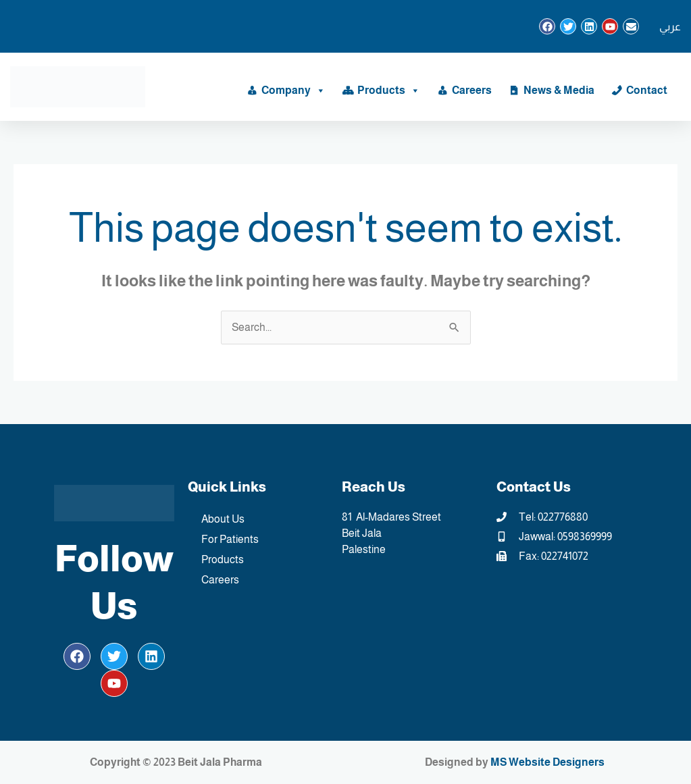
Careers (472, 90)
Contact (647, 90)
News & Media (559, 90)
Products (389, 90)
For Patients (230, 539)
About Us (223, 519)
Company (293, 90)
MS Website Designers (547, 762)
